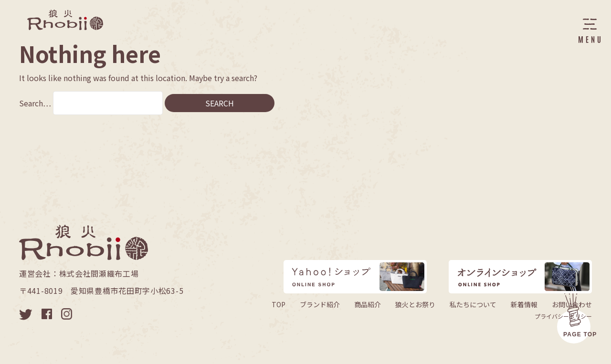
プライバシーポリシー (563, 316)
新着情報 (524, 304)
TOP (279, 304)
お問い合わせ (572, 304)
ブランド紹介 (320, 304)
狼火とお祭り (415, 304)
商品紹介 (368, 304)
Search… (35, 103)
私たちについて (473, 304)
